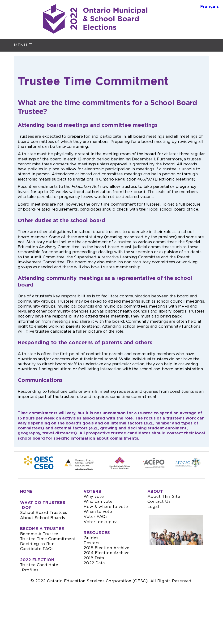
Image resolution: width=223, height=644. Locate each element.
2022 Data (94, 563)
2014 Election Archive (107, 553)
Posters (92, 543)
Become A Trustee (39, 534)
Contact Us (159, 501)
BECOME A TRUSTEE (42, 529)
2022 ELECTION (37, 560)
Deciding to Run (37, 544)
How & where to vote (106, 507)
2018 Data (94, 558)
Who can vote (98, 501)
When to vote (98, 512)
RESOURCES (97, 533)
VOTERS (92, 492)
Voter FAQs (96, 517)
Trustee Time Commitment (48, 539)
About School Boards (43, 518)
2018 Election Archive (106, 548)
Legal (153, 507)
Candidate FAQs (37, 549)
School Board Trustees (44, 513)
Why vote (94, 496)
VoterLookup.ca (101, 522)
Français (210, 7)
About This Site (164, 496)
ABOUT (155, 492)
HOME (26, 492)
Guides (91, 538)
